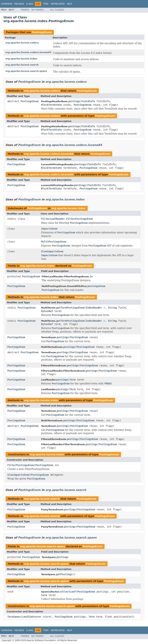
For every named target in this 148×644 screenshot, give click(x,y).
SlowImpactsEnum (52, 251)
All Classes (57, 10)
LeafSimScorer (32, 617)
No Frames (38, 10)
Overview (7, 4)
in (91, 276)
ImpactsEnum (49, 229)
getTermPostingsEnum (70, 308)
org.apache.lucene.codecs (22, 43)
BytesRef (47, 311)
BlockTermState (52, 105)
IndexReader (94, 308)
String (112, 308)
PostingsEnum (42, 32)
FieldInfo (88, 101)
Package (19, 4)
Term (73, 380)
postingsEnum (96, 286)
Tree (46, 4)
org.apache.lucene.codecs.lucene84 (28, 52)
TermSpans (14, 617)
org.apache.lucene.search (22, 65)
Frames (25, 10)
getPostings (64, 574)
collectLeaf (68, 592)
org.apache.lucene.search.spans (26, 71)
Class (30, 4)
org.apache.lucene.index (21, 59)
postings (74, 101)
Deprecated (58, 4)
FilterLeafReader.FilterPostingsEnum (67, 219)
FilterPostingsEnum (21, 465)
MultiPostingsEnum (54, 242)
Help (70, 4)
